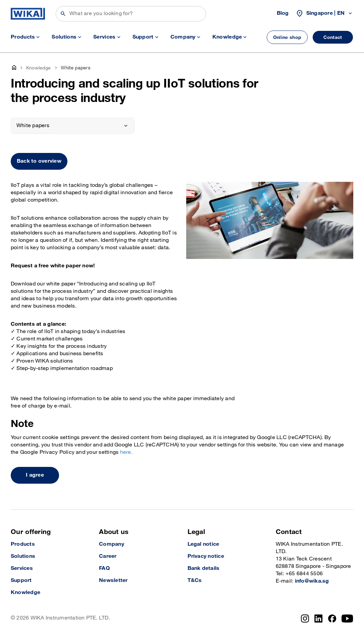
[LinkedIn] (319, 619)
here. (126, 452)
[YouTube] (347, 619)
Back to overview (39, 161)
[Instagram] (305, 619)
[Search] (131, 14)
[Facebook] (332, 619)
